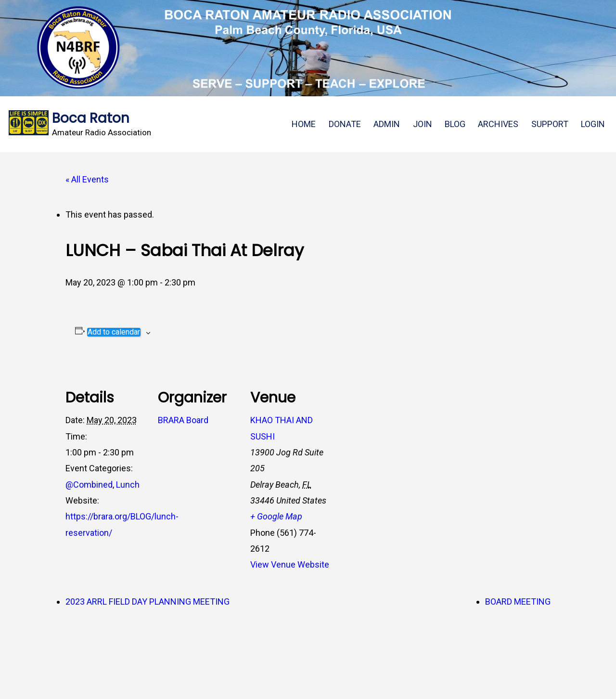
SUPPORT (550, 124)
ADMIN (387, 124)
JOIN (423, 124)
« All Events (87, 179)
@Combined (89, 485)
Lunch (128, 485)
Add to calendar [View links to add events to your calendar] (114, 332)
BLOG (455, 124)
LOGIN (593, 124)
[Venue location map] (393, 426)
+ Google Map (276, 516)
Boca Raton (91, 118)
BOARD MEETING (518, 602)
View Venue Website (290, 564)
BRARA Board (183, 420)
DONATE (345, 124)
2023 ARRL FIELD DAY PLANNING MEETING (148, 602)
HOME (304, 124)
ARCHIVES (498, 124)
